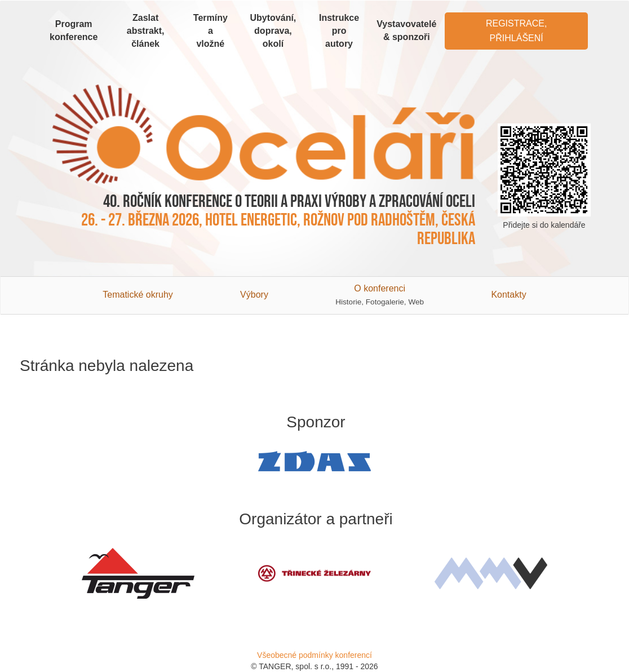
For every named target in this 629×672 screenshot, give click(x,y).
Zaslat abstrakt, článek (146, 31)
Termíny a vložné (211, 31)
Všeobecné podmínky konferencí (314, 655)
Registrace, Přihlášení (516, 31)
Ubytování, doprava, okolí (273, 31)
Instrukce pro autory (339, 31)
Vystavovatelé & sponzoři (406, 30)
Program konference (74, 30)
